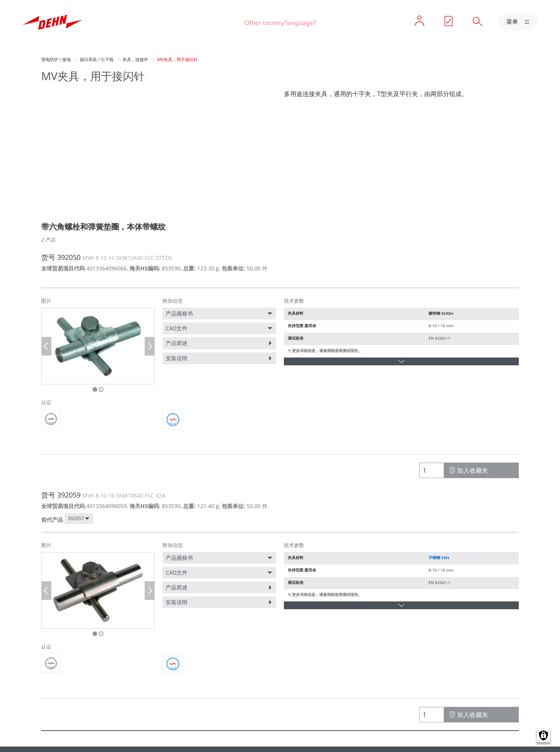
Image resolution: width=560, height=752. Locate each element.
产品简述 (177, 343)
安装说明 (177, 358)
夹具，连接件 (135, 59)
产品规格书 (179, 313)
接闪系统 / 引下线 (97, 59)
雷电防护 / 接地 (56, 59)
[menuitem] (219, 314)
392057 (76, 518)
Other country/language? (280, 23)
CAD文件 (177, 328)
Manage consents (543, 735)
